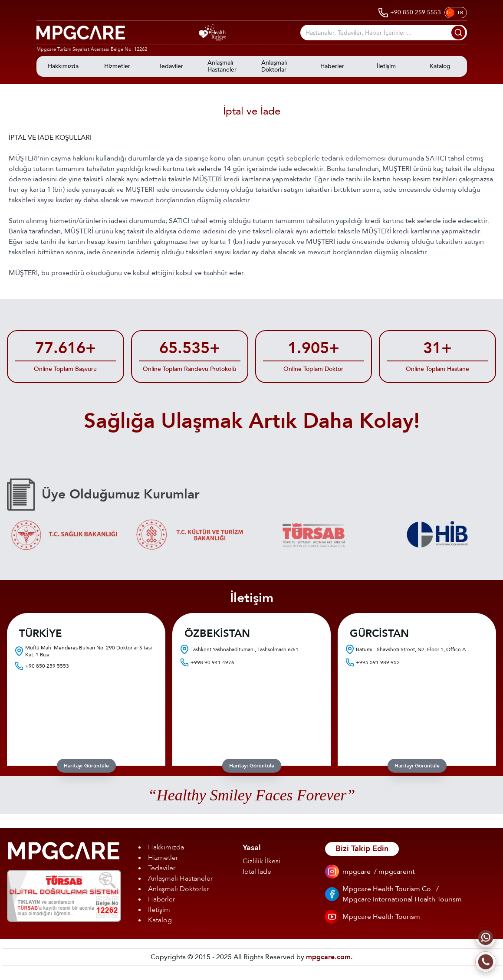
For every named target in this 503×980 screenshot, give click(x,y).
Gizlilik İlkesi (261, 861)
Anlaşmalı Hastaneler (180, 878)
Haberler (161, 899)
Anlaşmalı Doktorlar (178, 889)
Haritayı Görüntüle (86, 766)
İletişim (159, 910)
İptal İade (257, 872)
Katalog (160, 920)
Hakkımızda (166, 847)
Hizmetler (163, 858)
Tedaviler (162, 868)
